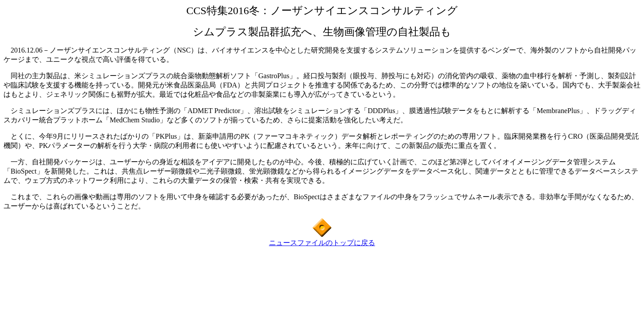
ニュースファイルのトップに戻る (322, 243)
